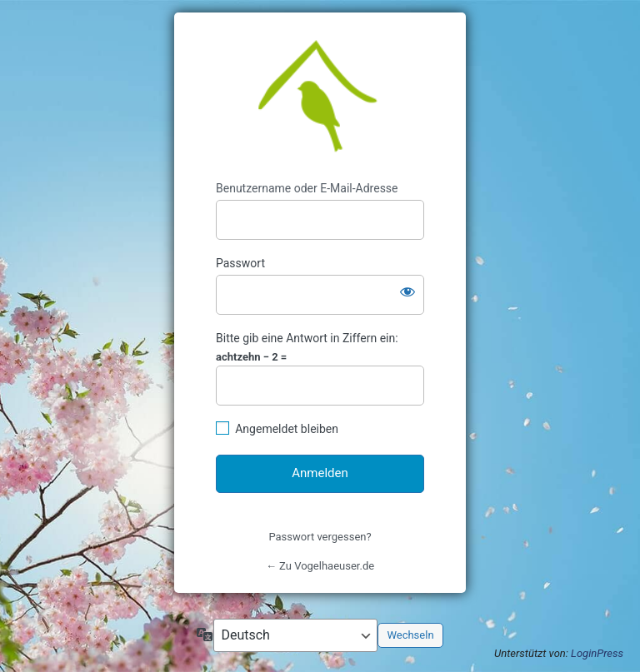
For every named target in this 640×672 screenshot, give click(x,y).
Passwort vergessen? (320, 537)
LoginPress (597, 653)
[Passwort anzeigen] (407, 291)
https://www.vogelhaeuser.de (320, 97)
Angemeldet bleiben (287, 429)
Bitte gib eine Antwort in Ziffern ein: (307, 338)
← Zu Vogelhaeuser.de (320, 566)
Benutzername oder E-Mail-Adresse (307, 188)
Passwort (240, 263)
